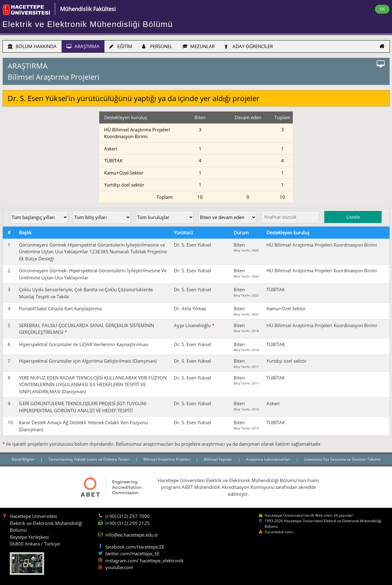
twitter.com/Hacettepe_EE (132, 553)
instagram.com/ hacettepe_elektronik (145, 560)
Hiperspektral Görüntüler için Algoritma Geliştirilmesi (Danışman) (88, 361)
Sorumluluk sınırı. (279, 532)
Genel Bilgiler (24, 459)
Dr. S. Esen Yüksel (192, 245)
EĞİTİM (121, 46)
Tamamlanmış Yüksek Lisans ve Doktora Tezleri (89, 459)
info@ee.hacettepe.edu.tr (132, 535)
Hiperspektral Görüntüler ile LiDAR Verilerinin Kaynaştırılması (84, 344)
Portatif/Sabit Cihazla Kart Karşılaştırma (60, 308)
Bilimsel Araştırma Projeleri (167, 459)
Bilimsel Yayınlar (219, 459)
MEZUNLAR (198, 46)
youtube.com (119, 567)
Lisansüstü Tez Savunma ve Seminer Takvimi (342, 459)
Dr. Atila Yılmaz (190, 308)
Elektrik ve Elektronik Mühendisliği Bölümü (88, 24)
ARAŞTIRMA (83, 46)
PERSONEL (157, 46)
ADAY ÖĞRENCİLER (249, 46)
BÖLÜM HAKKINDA (32, 46)
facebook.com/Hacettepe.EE (135, 547)
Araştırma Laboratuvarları (269, 459)
